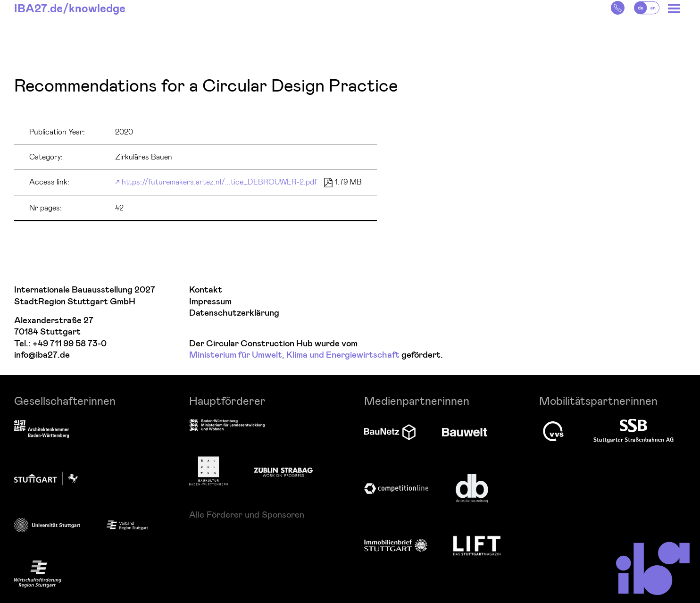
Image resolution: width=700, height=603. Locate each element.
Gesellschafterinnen (65, 400)
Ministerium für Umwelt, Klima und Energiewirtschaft (294, 355)
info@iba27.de (42, 355)
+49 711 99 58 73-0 (70, 344)
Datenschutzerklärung (234, 313)
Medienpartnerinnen (417, 400)
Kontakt (206, 290)
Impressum (210, 302)
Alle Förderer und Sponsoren (247, 514)
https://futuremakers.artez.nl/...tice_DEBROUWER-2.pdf (219, 181)
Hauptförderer (227, 400)
